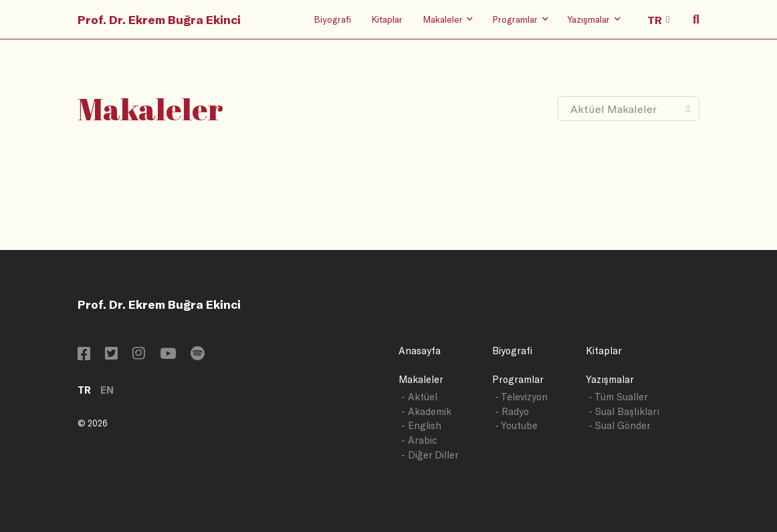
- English (421, 425)
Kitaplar (387, 19)
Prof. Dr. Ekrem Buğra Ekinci (159, 19)
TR (84, 390)
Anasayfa (420, 351)
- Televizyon (521, 397)
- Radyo (512, 411)
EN (107, 390)
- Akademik (426, 411)
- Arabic (419, 440)
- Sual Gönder (620, 425)
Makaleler (421, 379)
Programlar (518, 379)
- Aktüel (419, 397)
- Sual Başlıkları (624, 411)
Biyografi (332, 19)
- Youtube (516, 425)
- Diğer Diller (430, 455)
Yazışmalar (610, 379)
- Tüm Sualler (618, 397)
